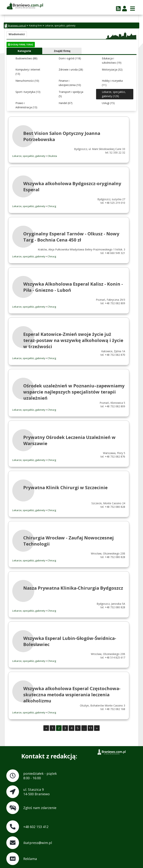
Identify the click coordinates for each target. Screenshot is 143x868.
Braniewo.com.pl (15, 26)
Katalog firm (35, 26)
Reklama (30, 859)
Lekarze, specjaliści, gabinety (60, 26)
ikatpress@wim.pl (38, 843)
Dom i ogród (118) (70, 58)
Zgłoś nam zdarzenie (40, 808)
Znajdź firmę (62, 51)
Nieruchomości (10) (27, 81)
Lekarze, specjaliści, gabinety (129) (114, 94)
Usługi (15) (108, 103)
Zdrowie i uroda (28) (71, 69)
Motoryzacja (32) (112, 69)
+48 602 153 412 (36, 827)
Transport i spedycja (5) (71, 94)
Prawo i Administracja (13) (26, 105)
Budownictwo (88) (26, 58)
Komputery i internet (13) (28, 72)
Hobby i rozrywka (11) (112, 83)
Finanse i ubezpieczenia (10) (70, 83)
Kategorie (24, 51)
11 (90, 728)
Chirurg (52, 206)
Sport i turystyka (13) (28, 92)
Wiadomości (17, 34)
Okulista (52, 156)
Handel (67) (66, 103)
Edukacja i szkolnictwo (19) (112, 60)
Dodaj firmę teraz (21, 45)
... (84, 728)
